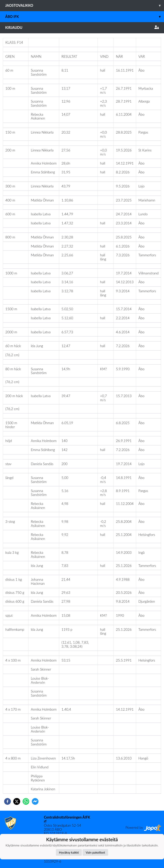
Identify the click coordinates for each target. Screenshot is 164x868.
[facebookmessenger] (35, 801)
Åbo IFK (85, 17)
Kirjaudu (82, 28)
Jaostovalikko (85, 5)
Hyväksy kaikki (69, 852)
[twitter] (17, 801)
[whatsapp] (26, 801)
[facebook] (7, 801)
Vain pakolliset (95, 852)
